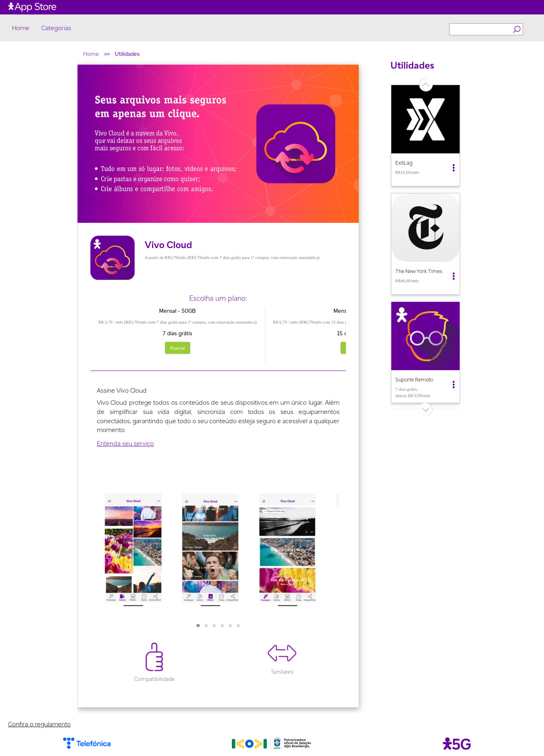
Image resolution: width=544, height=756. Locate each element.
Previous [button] (384, 247)
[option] (425, 136)
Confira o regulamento (39, 724)
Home (21, 28)
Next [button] (466, 247)
